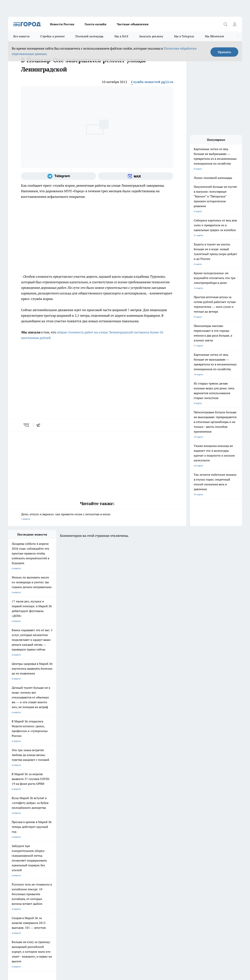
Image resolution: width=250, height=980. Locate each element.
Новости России (62, 24)
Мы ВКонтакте (215, 36)
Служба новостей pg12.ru (152, 82)
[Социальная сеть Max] (136, 176)
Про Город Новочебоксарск (54, 828)
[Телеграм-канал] (59, 176)
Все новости (21, 36)
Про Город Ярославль (83, 828)
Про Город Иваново (146, 828)
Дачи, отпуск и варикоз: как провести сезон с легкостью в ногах (97, 517)
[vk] (27, 425)
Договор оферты (17, 855)
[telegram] (39, 425)
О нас (11, 859)
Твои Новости (15, 833)
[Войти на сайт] (235, 24)
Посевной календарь (89, 36)
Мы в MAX (121, 36)
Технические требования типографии (74, 855)
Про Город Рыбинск (82, 833)
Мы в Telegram (184, 36)
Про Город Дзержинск (51, 837)
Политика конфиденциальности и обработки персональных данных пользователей (51, 926)
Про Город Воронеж (114, 828)
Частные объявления (133, 24)
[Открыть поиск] (225, 24)
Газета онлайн (96, 24)
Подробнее (123, 921)
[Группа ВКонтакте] (171, 834)
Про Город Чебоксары (19, 828)
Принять (224, 52)
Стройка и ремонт (52, 36)
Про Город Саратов (146, 833)
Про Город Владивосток (84, 837)
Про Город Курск (49, 833)
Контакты (60, 859)
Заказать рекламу (151, 36)
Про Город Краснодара (116, 837)
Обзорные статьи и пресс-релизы (119, 855)
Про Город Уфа (111, 833)
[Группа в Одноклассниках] (180, 834)
